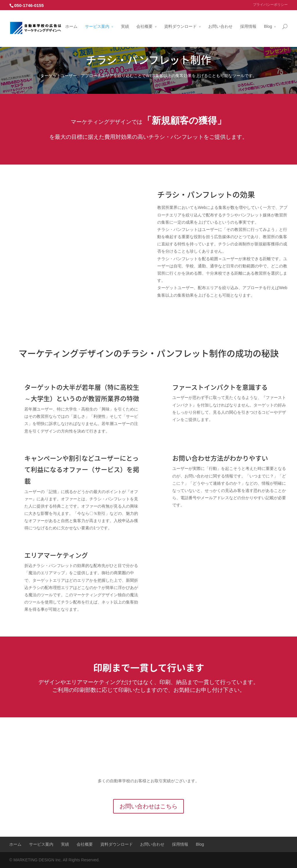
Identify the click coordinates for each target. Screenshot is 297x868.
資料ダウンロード (180, 21)
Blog (268, 21)
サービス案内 (97, 21)
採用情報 (248, 21)
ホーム (71, 21)
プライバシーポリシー (270, 5)
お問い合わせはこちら (148, 806)
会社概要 (144, 21)
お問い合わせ (220, 21)
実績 (125, 21)
